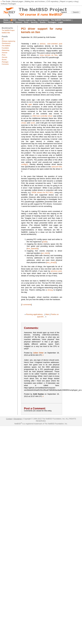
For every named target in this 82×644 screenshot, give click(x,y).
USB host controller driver (42, 116)
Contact (9, 419)
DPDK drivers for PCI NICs (42, 192)
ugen (30, 104)
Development (43, 20)
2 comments (26, 305)
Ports (26, 22)
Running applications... (35, 314)
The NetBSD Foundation (61, 20)
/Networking (6, 50)
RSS (14, 20)
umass (24, 123)
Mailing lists (29, 1)
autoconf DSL (57, 167)
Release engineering (27, 20)
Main (47, 314)
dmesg (50, 290)
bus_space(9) (33, 248)
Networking (8, 22)
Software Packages (8, 4)
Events (43, 22)
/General (4, 53)
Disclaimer (18, 419)
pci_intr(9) (45, 253)
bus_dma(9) (51, 262)
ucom (33, 123)
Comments (5, 64)
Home (6, 20)
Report (63, 1)
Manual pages (18, 1)
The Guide (6, 1)
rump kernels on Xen (49, 55)
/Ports (4, 55)
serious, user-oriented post (51, 44)
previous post (56, 271)
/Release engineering (8, 41)
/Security (4, 57)
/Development (6, 43)
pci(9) (45, 242)
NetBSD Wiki (6, 33)
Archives (42, 1)
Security (34, 22)
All (3, 39)
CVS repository (53, 1)
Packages (52, 22)
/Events (4, 60)
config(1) (25, 164)
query (70, 1)
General (19, 22)
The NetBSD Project (8, 30)
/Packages (5, 62)
